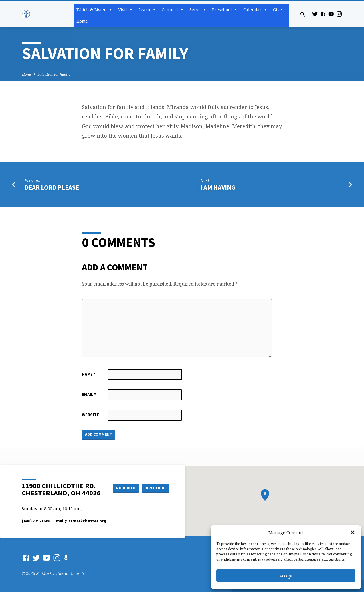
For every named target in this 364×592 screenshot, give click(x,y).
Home (82, 21)
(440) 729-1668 (36, 521)
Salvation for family (54, 74)
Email (89, 394)
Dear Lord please (52, 187)
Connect (173, 10)
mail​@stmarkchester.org (81, 521)
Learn (147, 10)
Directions (155, 494)
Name (89, 374)
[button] (353, 532)
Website (90, 415)
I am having (218, 187)
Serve (198, 10)
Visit (125, 10)
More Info (155, 482)
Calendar (255, 10)
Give (277, 10)
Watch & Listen (94, 10)
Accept (286, 576)
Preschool (225, 10)
